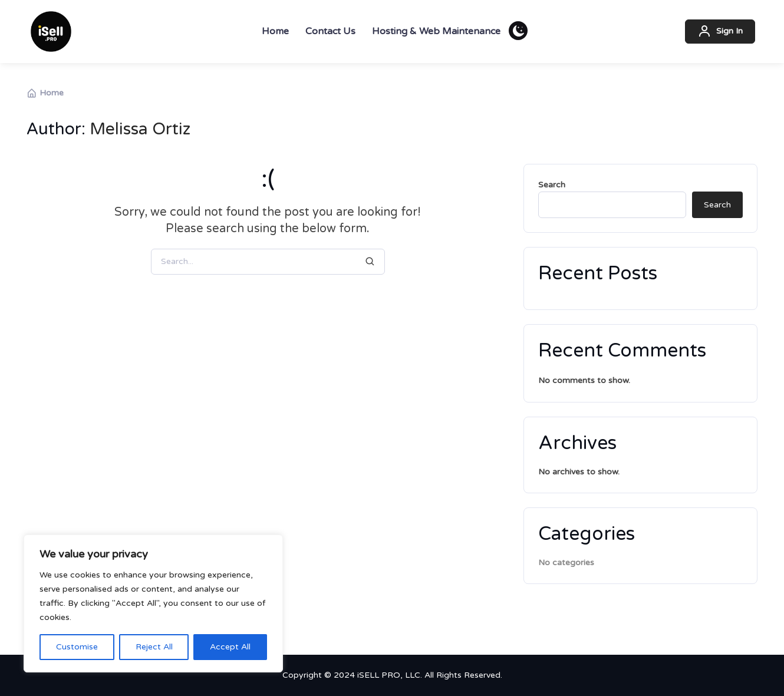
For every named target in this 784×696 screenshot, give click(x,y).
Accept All (230, 647)
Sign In (720, 32)
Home (45, 93)
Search (552, 185)
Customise (77, 647)
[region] (153, 603)
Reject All (154, 647)
